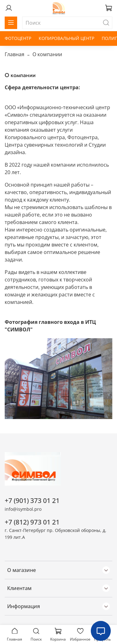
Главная (15, 54)
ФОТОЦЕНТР (18, 38)
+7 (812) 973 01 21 (32, 522)
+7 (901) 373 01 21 (32, 500)
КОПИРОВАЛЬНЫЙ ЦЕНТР (66, 38)
